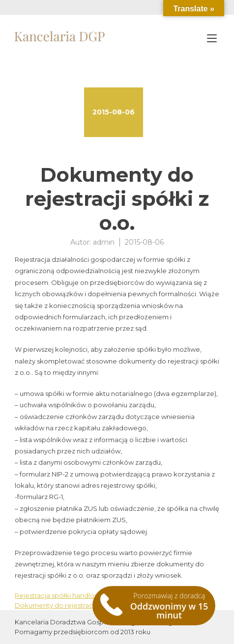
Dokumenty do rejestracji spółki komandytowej (91, 605)
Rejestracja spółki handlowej (60, 595)
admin (104, 242)
